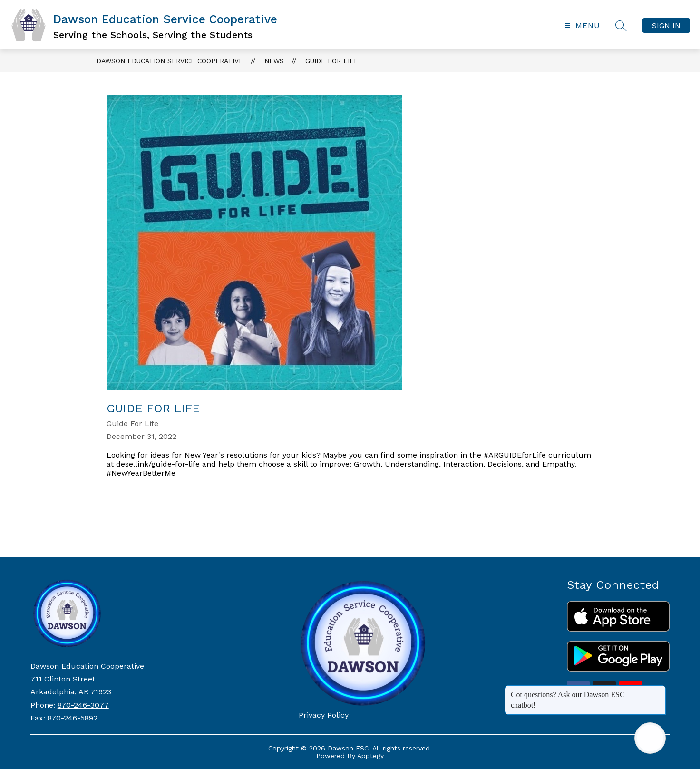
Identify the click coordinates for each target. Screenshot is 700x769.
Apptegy (370, 756)
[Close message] (658, 690)
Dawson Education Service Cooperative (170, 61)
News (274, 61)
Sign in (666, 25)
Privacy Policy (324, 715)
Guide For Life (332, 61)
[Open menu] (581, 25)
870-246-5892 (73, 718)
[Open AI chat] (650, 738)
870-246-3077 (83, 705)
